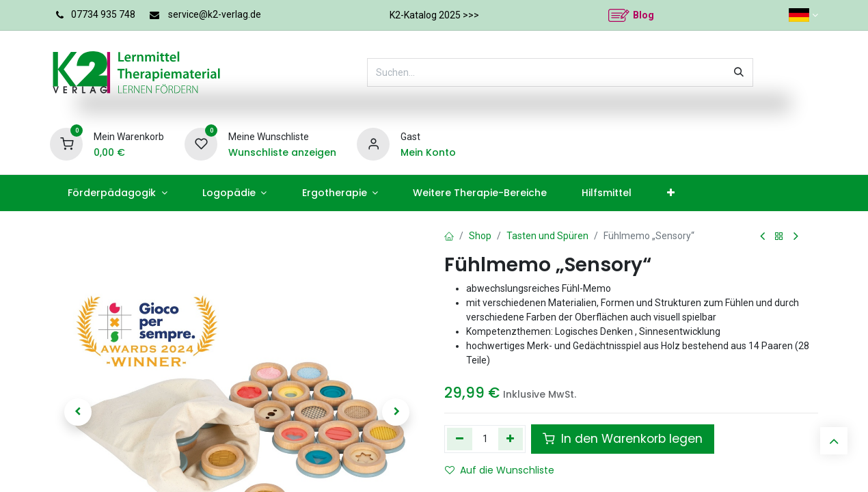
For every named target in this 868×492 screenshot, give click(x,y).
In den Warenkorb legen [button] (623, 439)
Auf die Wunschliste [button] (500, 470)
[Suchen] (739, 72)
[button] (78, 412)
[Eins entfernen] (460, 439)
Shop (480, 236)
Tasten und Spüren (547, 236)
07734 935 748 (103, 14)
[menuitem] (117, 193)
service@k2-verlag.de (215, 14)
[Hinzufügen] (511, 439)
